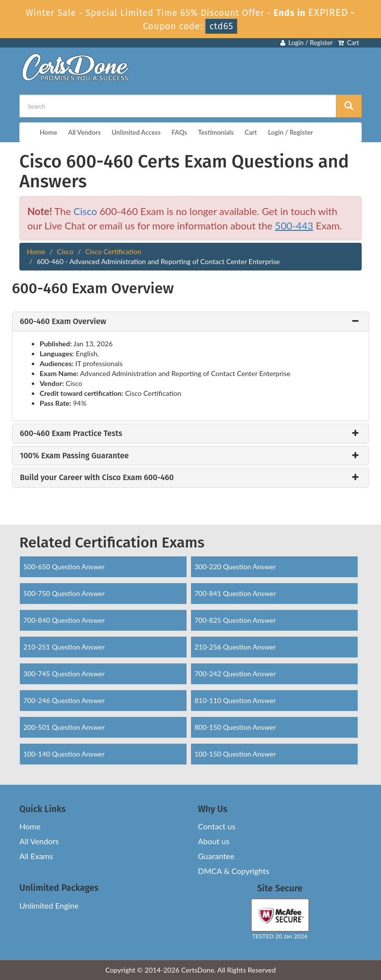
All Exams (36, 856)
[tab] (190, 322)
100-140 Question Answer (64, 754)
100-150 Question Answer (235, 754)
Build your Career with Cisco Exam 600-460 (97, 478)
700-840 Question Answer (64, 620)
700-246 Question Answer (64, 700)
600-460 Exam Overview (63, 322)
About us (214, 841)
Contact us (217, 826)
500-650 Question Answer (64, 567)
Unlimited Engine (49, 905)
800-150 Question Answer (235, 727)
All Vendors (84, 132)
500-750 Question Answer (64, 593)
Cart (349, 43)
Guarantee (216, 856)
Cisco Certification (113, 251)
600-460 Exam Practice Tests (71, 434)
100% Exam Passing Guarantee (74, 456)
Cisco (85, 211)
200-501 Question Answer (64, 727)
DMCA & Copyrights (234, 871)
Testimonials (216, 132)
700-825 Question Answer (235, 620)
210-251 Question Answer (64, 647)
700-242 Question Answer (235, 674)
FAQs (179, 132)
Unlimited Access (136, 132)
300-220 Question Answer (235, 567)
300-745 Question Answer (64, 674)
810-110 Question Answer (235, 700)
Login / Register (307, 43)
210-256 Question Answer (235, 647)
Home (48, 132)
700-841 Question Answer (235, 593)
